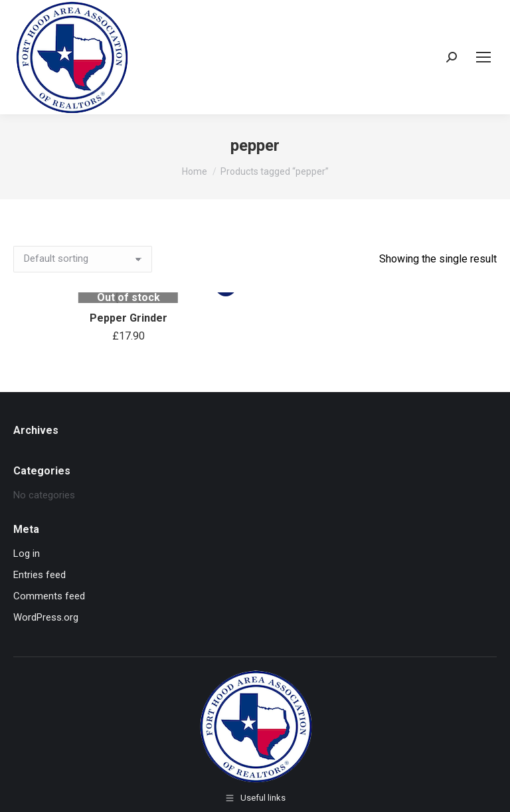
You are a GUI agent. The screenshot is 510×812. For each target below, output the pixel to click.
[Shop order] (83, 259)
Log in (27, 554)
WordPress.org (46, 617)
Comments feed (49, 596)
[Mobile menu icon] (483, 57)
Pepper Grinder (128, 318)
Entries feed (40, 575)
